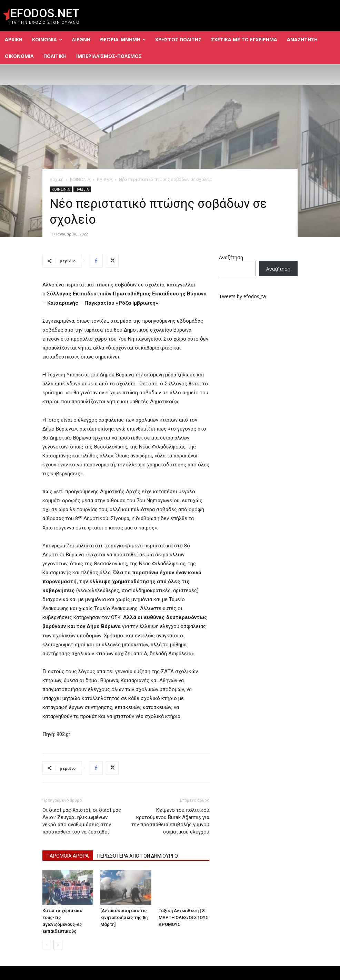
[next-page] (58, 945)
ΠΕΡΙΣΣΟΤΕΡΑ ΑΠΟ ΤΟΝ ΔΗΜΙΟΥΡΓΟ (138, 856)
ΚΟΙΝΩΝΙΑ (80, 179)
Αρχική (57, 179)
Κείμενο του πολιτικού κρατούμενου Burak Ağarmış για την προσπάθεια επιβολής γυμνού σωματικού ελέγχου (170, 821)
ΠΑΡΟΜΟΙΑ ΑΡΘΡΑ (68, 856)
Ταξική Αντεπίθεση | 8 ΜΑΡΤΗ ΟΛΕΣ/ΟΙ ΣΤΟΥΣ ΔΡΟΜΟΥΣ (183, 917)
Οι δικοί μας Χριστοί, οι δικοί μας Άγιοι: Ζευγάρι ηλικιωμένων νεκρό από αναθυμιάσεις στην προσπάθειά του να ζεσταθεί (82, 821)
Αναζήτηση (231, 257)
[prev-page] (47, 945)
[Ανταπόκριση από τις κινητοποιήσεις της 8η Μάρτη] (124, 917)
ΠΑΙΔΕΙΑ (105, 179)
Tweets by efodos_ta (242, 296)
